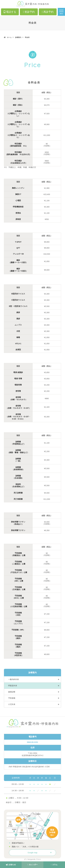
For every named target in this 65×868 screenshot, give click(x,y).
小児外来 (12, 704)
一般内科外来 (13, 679)
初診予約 (29, 12)
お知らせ (11, 865)
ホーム (9, 37)
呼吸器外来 (13, 686)
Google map (32, 853)
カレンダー (32, 865)
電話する (10, 12)
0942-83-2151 (32, 742)
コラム (54, 865)
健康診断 (12, 692)
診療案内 (18, 37)
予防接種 (12, 698)
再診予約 (48, 12)
